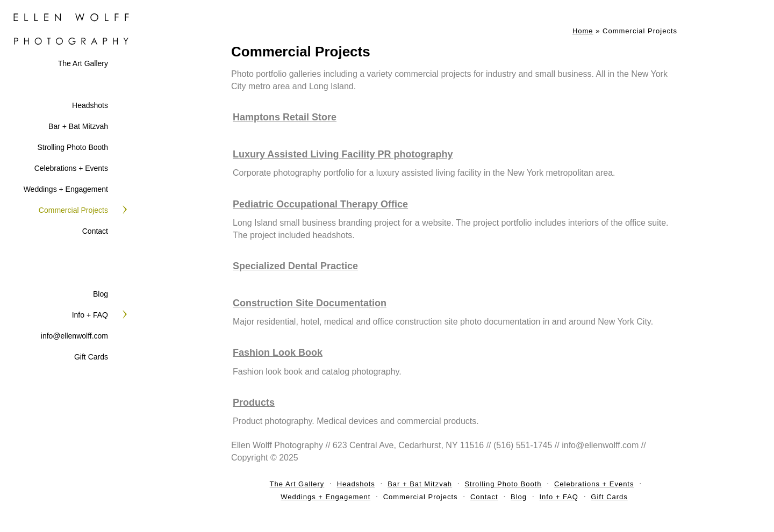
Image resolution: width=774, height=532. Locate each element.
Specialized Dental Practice (295, 266)
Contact (95, 231)
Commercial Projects (73, 210)
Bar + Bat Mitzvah (78, 126)
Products (254, 402)
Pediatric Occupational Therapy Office (320, 204)
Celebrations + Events (71, 168)
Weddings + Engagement (66, 189)
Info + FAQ (90, 315)
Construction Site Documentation (310, 303)
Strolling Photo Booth (73, 147)
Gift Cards (91, 357)
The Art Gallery (83, 63)
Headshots (90, 105)
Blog (101, 294)
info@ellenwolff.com (74, 336)
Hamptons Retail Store (285, 117)
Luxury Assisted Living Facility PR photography (343, 154)
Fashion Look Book (278, 353)
